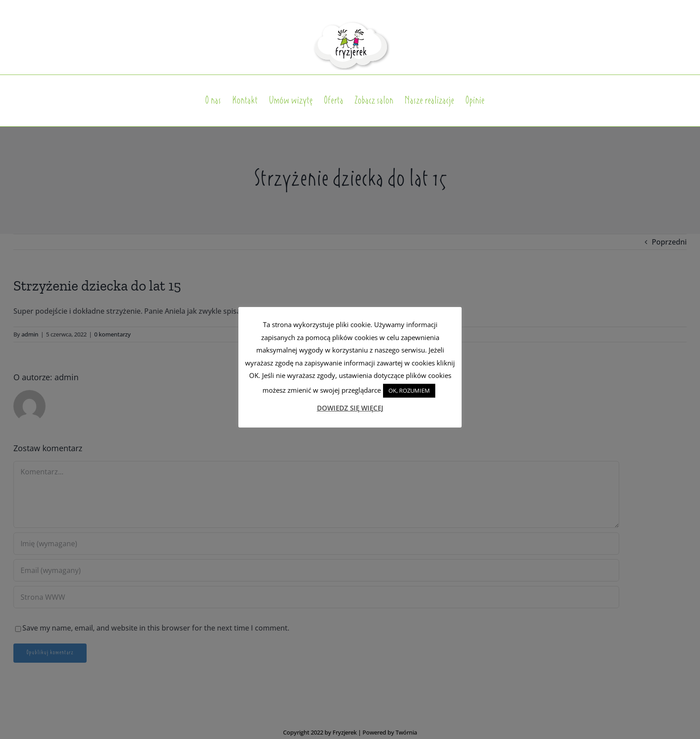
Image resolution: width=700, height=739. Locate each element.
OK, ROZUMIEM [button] (409, 390)
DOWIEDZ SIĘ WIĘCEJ (350, 408)
